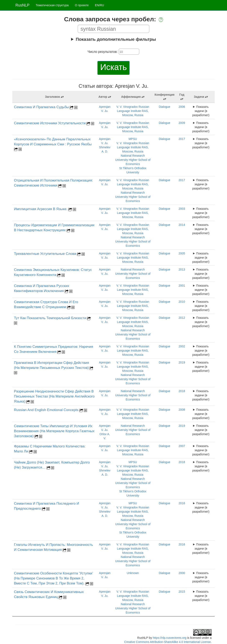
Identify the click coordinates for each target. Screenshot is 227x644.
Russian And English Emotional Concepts (46, 410)
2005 (182, 253)
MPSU (133, 139)
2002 (182, 346)
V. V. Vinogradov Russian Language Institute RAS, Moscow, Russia (133, 111)
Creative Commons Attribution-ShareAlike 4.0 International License (167, 642)
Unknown (133, 573)
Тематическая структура (52, 5)
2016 (182, 503)
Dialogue (165, 107)
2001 (182, 286)
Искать (113, 67)
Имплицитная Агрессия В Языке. (41, 209)
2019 (182, 362)
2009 (182, 123)
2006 (182, 107)
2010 (182, 302)
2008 (182, 410)
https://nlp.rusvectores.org (170, 638)
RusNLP (22, 5)
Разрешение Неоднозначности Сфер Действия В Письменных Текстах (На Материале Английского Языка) (54, 396)
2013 (182, 269)
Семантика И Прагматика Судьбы (41, 107)
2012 (182, 318)
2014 (182, 225)
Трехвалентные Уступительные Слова (45, 254)
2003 (182, 209)
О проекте (82, 5)
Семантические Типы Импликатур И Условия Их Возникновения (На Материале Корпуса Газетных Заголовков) (54, 431)
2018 (182, 391)
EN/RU (100, 5)
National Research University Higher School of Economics (133, 160)
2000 (182, 573)
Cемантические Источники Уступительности (50, 123)
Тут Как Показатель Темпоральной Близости (50, 318)
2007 (182, 446)
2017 (182, 139)
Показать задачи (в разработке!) (201, 111)
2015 (182, 592)
